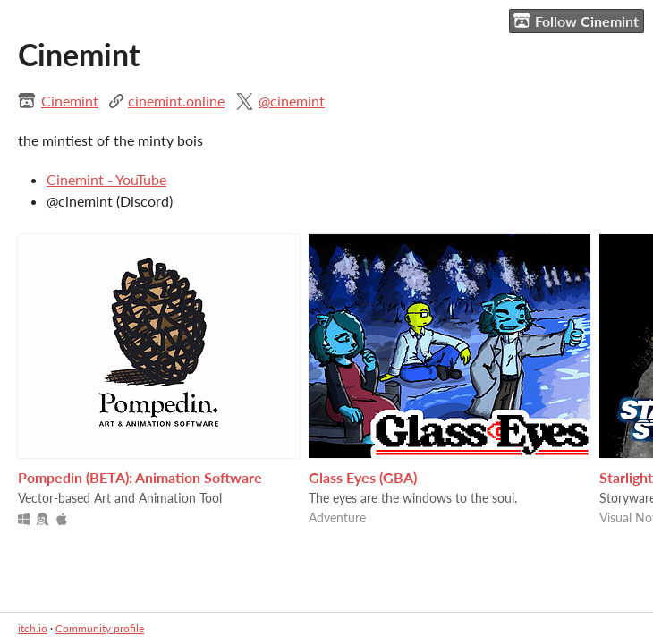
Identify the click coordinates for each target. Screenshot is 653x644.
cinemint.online (176, 101)
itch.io (33, 628)
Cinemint (70, 101)
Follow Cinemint (576, 21)
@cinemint (292, 101)
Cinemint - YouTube (106, 179)
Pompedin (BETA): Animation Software (140, 477)
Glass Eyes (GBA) (363, 477)
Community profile (100, 628)
